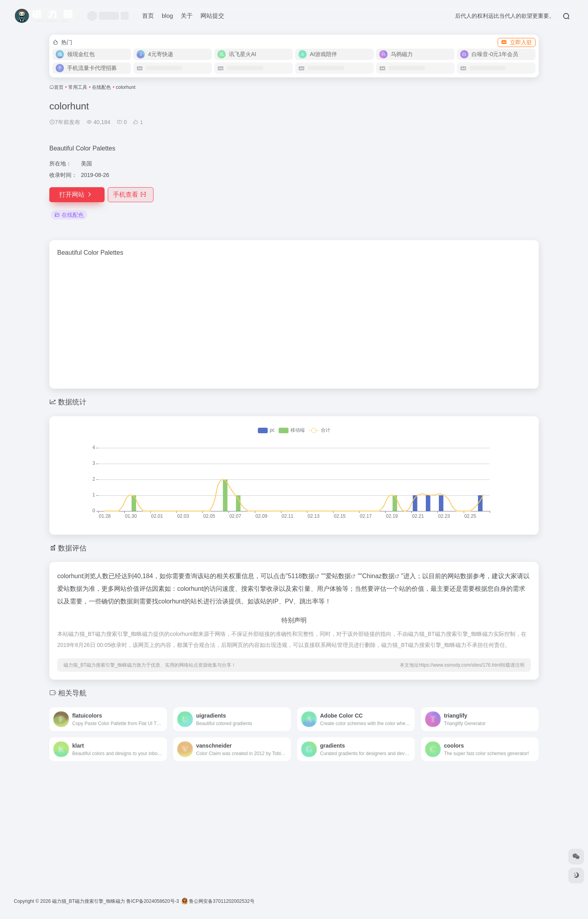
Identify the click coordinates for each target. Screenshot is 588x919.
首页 (148, 16)
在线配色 (101, 87)
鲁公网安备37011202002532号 (218, 901)
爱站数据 (338, 576)
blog (167, 16)
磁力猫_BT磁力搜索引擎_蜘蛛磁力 (89, 901)
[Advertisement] (460, 156)
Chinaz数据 (378, 576)
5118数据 (301, 576)
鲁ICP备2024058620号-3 (153, 901)
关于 (187, 16)
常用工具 (78, 87)
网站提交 (212, 16)
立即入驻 (517, 42)
